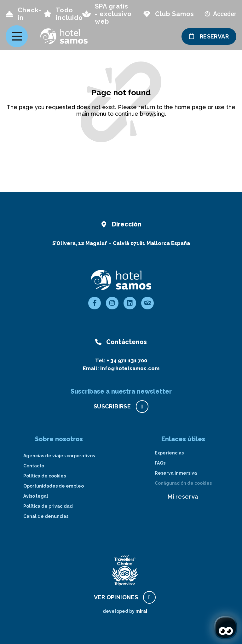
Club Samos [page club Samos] (175, 14)
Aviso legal (36, 496)
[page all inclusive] (48, 14)
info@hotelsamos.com (130, 369)
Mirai (141, 611)
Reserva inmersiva (176, 473)
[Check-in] (9, 14)
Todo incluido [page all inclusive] (69, 14)
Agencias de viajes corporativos (59, 456)
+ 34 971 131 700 (127, 361)
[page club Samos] (147, 14)
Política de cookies (45, 476)
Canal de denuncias (46, 516)
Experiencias (169, 453)
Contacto (34, 466)
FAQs (160, 463)
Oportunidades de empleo (54, 486)
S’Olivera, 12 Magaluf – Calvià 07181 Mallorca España (121, 243)
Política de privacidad (48, 506)
